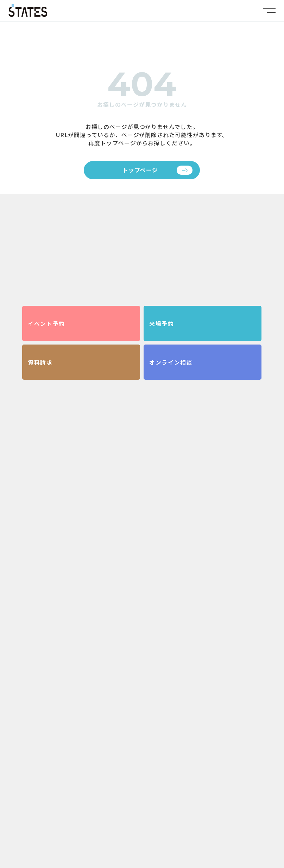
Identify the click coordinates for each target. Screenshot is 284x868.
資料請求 (40, 362)
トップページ (140, 170)
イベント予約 (46, 324)
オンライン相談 (171, 362)
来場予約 (162, 324)
